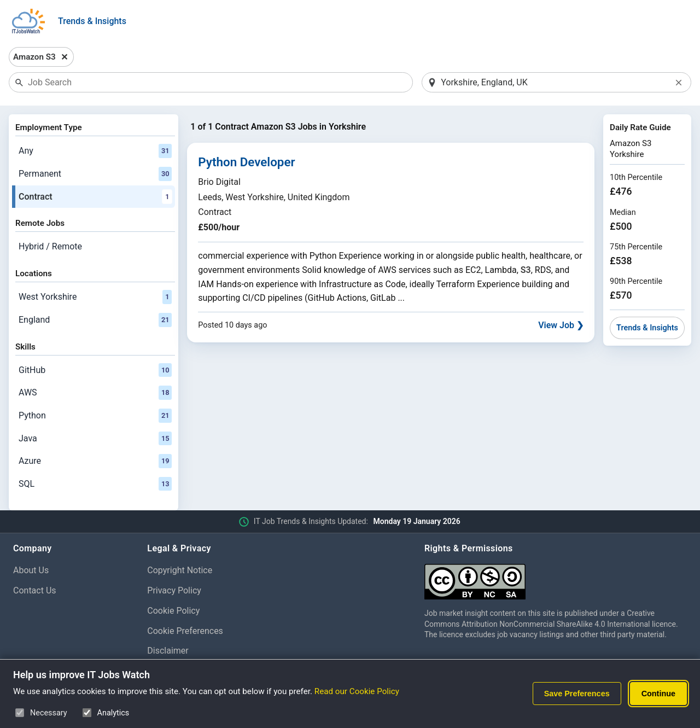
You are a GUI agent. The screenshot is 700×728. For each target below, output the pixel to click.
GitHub (95, 370)
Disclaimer (168, 651)
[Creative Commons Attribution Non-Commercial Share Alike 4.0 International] (556, 577)
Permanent (95, 174)
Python (95, 416)
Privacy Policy (174, 590)
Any (95, 151)
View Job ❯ (561, 325)
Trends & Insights (92, 21)
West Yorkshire (95, 297)
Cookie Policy (173, 611)
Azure (95, 461)
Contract (95, 197)
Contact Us (35, 590)
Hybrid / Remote (50, 246)
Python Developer (246, 162)
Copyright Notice (180, 570)
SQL (95, 484)
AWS (95, 393)
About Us (31, 570)
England (95, 320)
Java (95, 439)
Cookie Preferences (185, 631)
